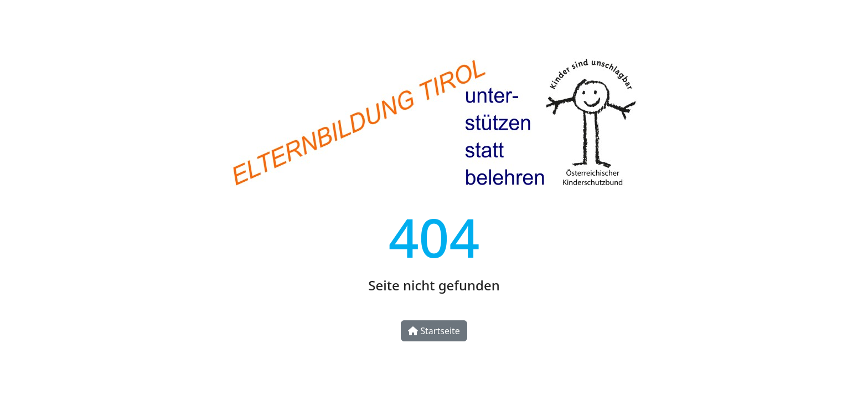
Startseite (434, 331)
